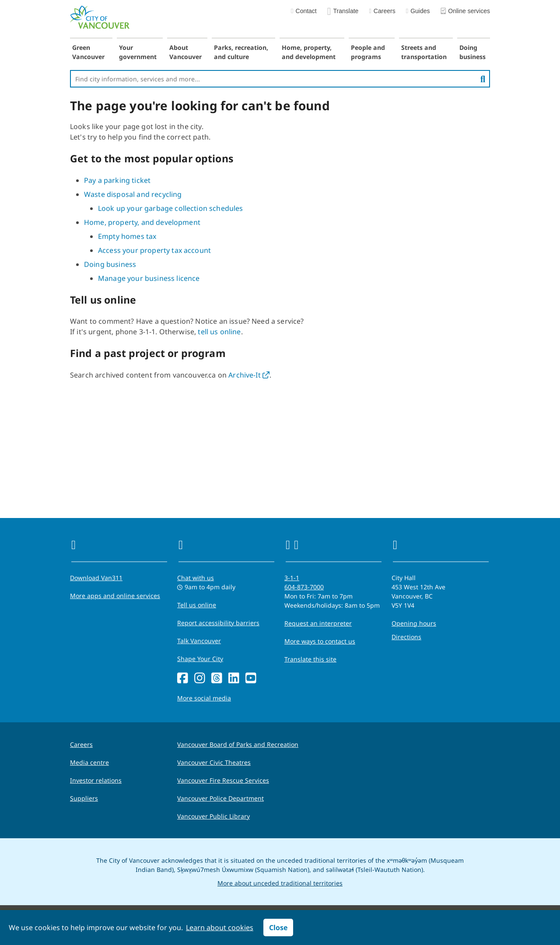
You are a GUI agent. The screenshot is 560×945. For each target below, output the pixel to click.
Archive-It (249, 375)
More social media (204, 698)
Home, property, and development (309, 52)
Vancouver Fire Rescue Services (223, 780)
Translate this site (310, 659)
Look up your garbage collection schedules (171, 208)
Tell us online (197, 605)
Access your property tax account (154, 250)
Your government (138, 52)
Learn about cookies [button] (220, 927)
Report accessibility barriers (218, 623)
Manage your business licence (149, 278)
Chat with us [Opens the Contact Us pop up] (196, 578)
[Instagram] (200, 678)
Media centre (89, 762)
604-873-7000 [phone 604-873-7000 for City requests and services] (304, 587)
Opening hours (414, 623)
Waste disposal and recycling (133, 194)
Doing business (472, 52)
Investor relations (96, 780)
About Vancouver (185, 52)
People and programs (368, 52)
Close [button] (278, 927)
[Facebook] (183, 678)
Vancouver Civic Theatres (214, 762)
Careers (382, 11)
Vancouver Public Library (213, 816)
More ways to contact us (320, 641)
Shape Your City (200, 659)
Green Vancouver (88, 52)
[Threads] (217, 678)
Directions (406, 637)
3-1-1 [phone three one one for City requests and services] (292, 578)
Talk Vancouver (199, 641)
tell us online (219, 332)
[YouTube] (251, 678)
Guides (418, 11)
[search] (483, 79)
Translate (343, 12)
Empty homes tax (127, 236)
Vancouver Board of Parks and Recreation (238, 744)
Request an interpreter (318, 623)
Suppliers (84, 798)
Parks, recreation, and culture (241, 52)
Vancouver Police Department (220, 798)
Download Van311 (96, 578)
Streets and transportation (424, 52)
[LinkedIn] (234, 678)
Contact (304, 11)
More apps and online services (115, 596)
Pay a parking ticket (117, 180)
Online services (465, 12)
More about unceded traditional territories (280, 883)
